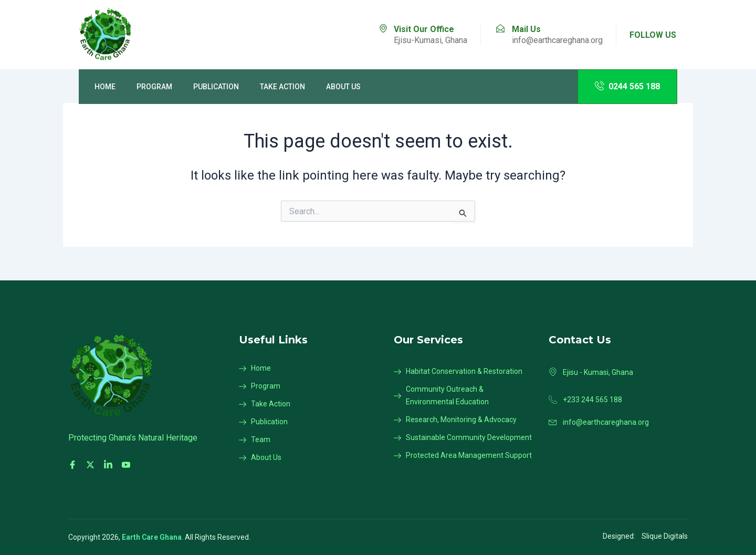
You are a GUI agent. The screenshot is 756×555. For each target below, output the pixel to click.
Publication (216, 87)
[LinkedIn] (110, 465)
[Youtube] (128, 465)
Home (105, 87)
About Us (343, 87)
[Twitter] (92, 465)
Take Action (282, 87)
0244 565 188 (627, 86)
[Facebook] (74, 465)
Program (154, 87)
